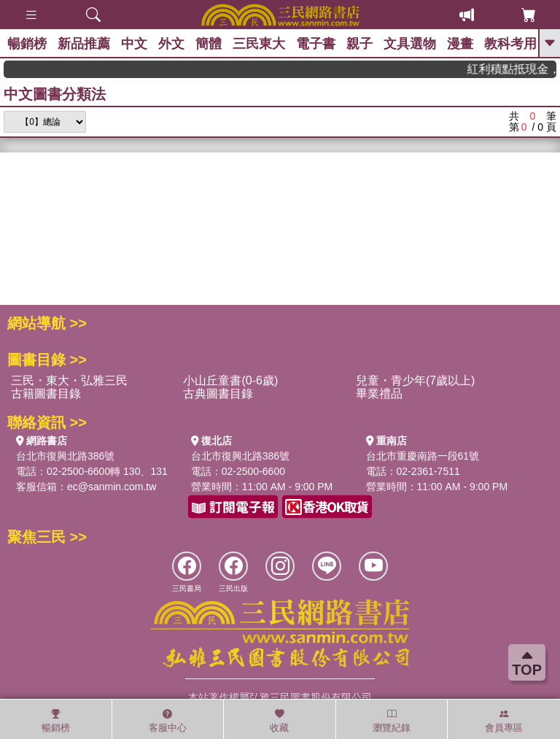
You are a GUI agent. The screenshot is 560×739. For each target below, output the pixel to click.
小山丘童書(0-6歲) (230, 380)
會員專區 (504, 721)
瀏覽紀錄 (392, 721)
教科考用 (510, 44)
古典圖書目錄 (218, 394)
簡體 (209, 44)
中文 (134, 44)
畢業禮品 (379, 394)
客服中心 (168, 721)
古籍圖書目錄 (46, 394)
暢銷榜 (27, 44)
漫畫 (460, 44)
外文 (171, 44)
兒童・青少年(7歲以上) (416, 380)
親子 (359, 44)
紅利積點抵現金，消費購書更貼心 (517, 69)
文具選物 (410, 44)
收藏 (279, 721)
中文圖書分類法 (55, 94)
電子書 (316, 44)
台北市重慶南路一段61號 (423, 456)
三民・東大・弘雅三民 (69, 380)
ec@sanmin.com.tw (112, 487)
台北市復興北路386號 (65, 456)
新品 (84, 44)
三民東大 (259, 44)
